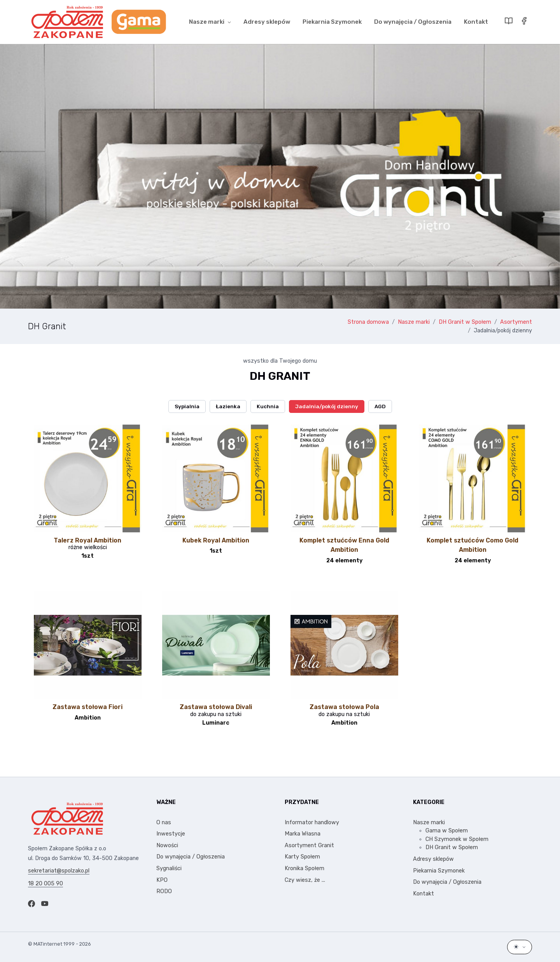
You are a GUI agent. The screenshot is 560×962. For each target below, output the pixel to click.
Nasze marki (414, 322)
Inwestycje (171, 834)
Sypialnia (187, 406)
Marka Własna (303, 834)
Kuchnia (268, 406)
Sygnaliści (169, 868)
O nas (164, 822)
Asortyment (516, 322)
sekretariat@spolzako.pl (59, 871)
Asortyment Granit (309, 845)
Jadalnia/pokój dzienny (503, 331)
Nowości (167, 845)
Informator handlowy (312, 822)
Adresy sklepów (267, 22)
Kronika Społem (304, 868)
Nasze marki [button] (207, 22)
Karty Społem (302, 857)
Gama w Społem (447, 831)
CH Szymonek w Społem (457, 839)
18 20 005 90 (45, 884)
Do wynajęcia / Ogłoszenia (413, 22)
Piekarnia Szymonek (332, 22)
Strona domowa (368, 322)
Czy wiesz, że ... (305, 880)
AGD (380, 406)
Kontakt (476, 22)
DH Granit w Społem (465, 322)
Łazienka (228, 406)
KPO (162, 880)
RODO (164, 891)
